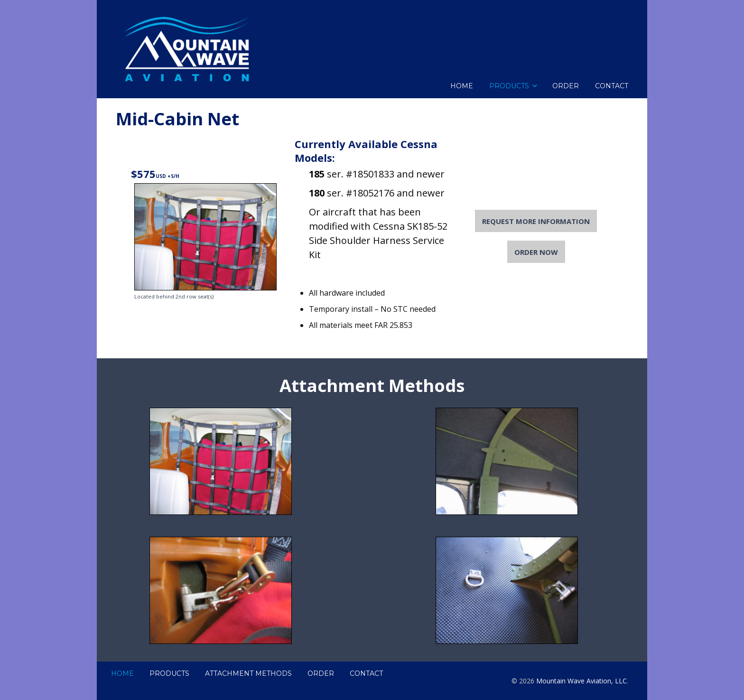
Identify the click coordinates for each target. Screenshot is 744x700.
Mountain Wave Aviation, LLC (581, 681)
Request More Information (536, 221)
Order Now (536, 252)
